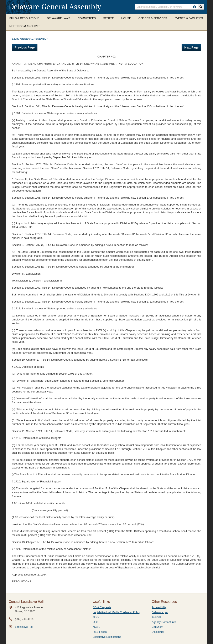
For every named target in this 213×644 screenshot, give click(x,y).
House (126, 18)
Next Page (191, 47)
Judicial (156, 617)
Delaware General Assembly (55, 7)
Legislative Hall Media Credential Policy (116, 612)
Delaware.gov (160, 612)
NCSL (96, 627)
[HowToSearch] (194, 7)
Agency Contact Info (164, 622)
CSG (96, 617)
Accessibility (159, 607)
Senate (108, 18)
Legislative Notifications (107, 637)
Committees (87, 18)
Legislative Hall (24, 627)
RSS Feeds (100, 632)
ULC (95, 622)
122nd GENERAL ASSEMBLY (30, 39)
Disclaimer (158, 632)
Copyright (157, 627)
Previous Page (25, 47)
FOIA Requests (102, 607)
